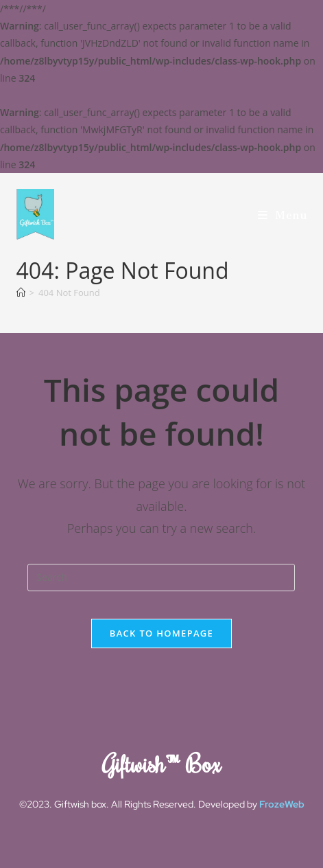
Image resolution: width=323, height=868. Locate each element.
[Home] (21, 293)
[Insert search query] (161, 578)
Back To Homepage (161, 633)
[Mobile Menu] (283, 214)
